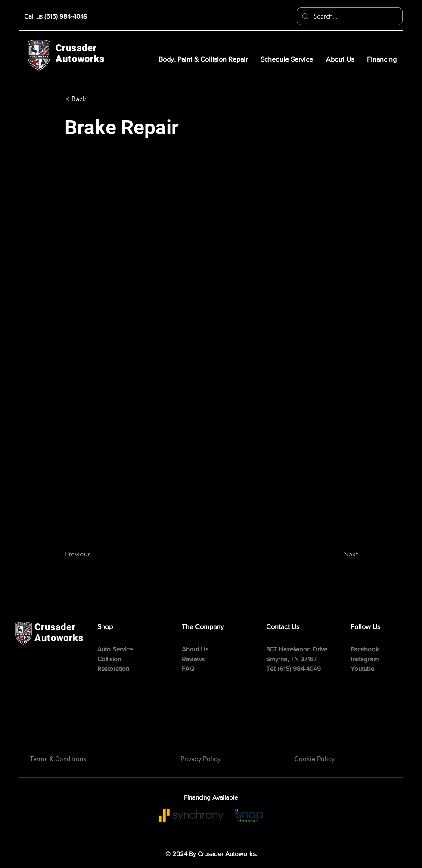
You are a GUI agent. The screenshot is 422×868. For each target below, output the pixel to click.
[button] (93, 99)
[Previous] (93, 554)
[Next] (336, 554)
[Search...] (349, 16)
